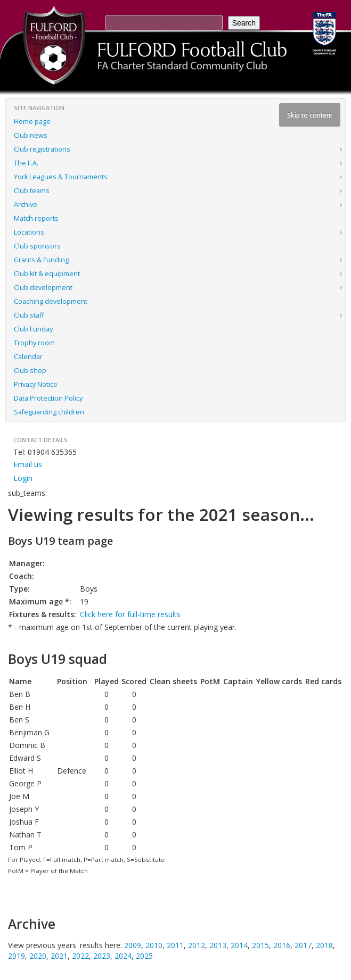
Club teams (32, 191)
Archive (26, 205)
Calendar (28, 357)
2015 (260, 945)
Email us (28, 464)
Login (23, 478)
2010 (154, 945)
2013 (218, 945)
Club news (31, 135)
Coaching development (51, 301)
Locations (29, 232)
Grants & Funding (41, 260)
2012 (197, 945)
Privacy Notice (36, 384)
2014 (239, 945)
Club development (43, 288)
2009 (133, 945)
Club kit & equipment (47, 274)
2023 (102, 956)
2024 (123, 956)
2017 (303, 945)
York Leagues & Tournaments (61, 177)
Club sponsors (37, 246)
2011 (175, 945)
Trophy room (34, 343)
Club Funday (33, 329)
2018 (324, 945)
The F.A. (26, 163)
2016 (282, 945)
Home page (32, 122)
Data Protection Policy (48, 398)
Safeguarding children (49, 412)
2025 (144, 956)
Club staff (29, 315)
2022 (80, 956)
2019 (17, 956)
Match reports (36, 218)
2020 (38, 956)
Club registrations (42, 149)
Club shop (30, 371)
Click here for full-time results (130, 614)
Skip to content (310, 115)
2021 (59, 956)
